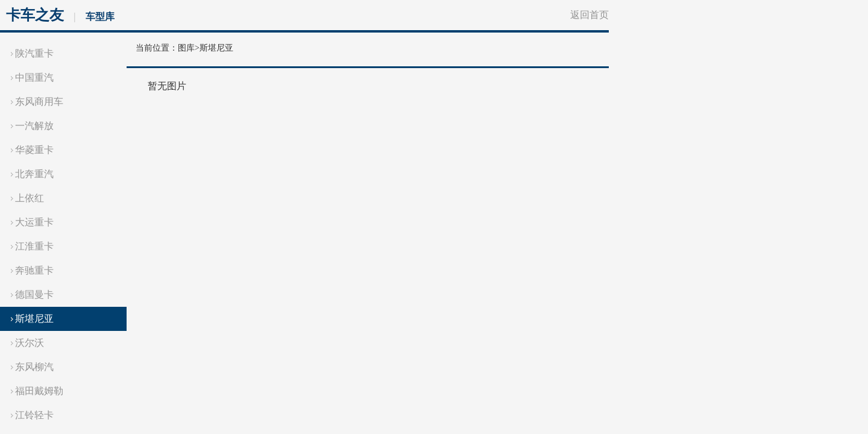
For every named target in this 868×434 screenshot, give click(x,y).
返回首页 (590, 15)
